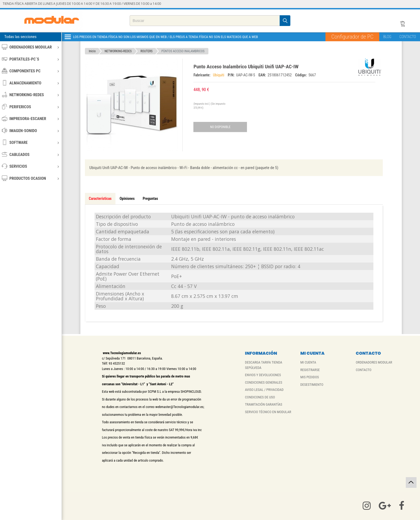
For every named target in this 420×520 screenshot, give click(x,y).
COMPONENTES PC (30, 71)
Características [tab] (100, 199)
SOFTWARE (30, 142)
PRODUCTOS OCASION (30, 178)
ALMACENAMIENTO (30, 83)
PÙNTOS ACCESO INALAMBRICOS (183, 51)
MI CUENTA (308, 362)
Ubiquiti (219, 75)
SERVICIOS (30, 166)
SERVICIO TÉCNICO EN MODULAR (268, 412)
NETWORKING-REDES (30, 95)
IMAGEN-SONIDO (30, 131)
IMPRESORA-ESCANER (30, 119)
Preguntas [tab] (150, 199)
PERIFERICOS (30, 107)
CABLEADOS (30, 154)
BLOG (387, 37)
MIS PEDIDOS (310, 377)
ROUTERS (146, 51)
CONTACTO (408, 37)
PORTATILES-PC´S (30, 59)
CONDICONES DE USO (260, 397)
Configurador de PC (352, 37)
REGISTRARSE (310, 370)
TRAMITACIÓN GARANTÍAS (263, 404)
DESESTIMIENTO (312, 385)
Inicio (92, 51)
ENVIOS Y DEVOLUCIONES (263, 375)
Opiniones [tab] (127, 199)
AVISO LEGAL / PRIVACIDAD (264, 390)
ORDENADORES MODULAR (30, 47)
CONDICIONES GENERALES (263, 382)
